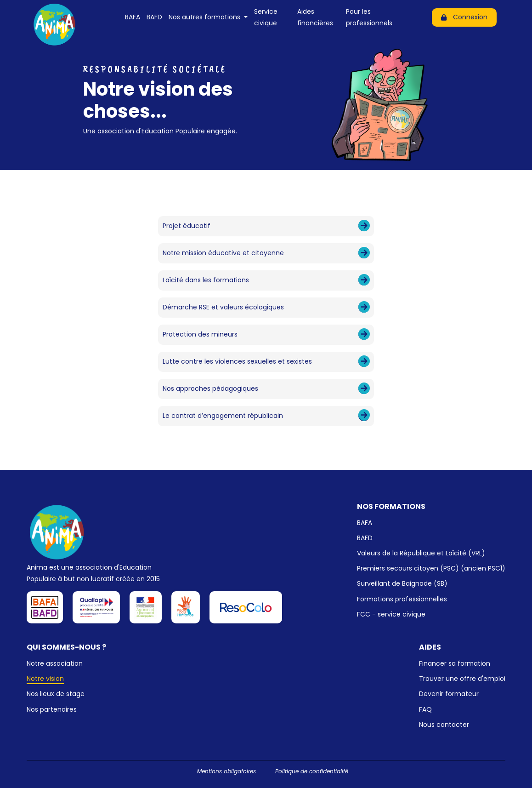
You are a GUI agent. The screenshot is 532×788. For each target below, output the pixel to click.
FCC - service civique (391, 614)
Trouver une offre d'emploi (462, 679)
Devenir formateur (449, 694)
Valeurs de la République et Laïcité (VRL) (421, 553)
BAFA (133, 17)
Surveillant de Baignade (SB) (402, 583)
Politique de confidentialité (312, 771)
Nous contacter (444, 725)
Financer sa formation (455, 663)
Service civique (266, 17)
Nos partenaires (52, 709)
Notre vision (45, 679)
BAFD (154, 17)
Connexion (464, 17)
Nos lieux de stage (56, 694)
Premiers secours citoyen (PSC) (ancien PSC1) (431, 568)
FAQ (425, 709)
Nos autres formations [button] (205, 17)
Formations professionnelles (402, 599)
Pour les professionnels (369, 17)
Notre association (55, 663)
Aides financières (315, 17)
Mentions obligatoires (226, 771)
